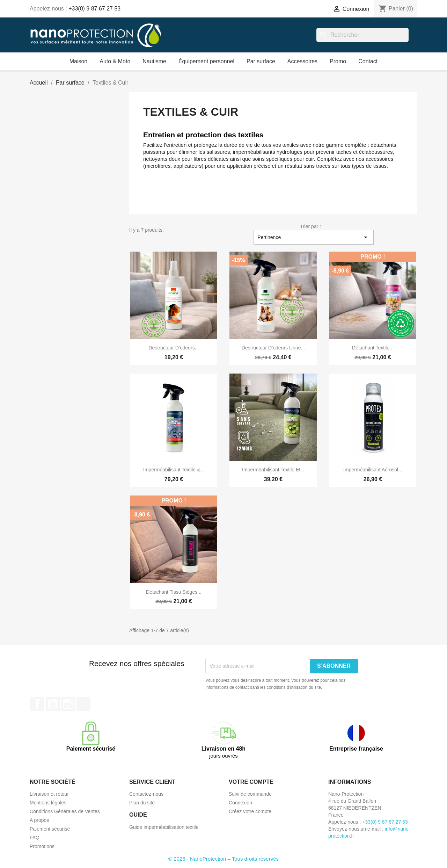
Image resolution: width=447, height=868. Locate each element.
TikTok (83, 704)
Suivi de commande (250, 794)
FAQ (35, 838)
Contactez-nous (146, 794)
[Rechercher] (362, 35)
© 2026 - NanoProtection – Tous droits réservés (223, 859)
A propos (39, 820)
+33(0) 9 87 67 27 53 (94, 9)
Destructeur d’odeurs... (174, 348)
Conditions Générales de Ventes (65, 811)
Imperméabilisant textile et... (273, 470)
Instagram (68, 704)
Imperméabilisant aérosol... (373, 470)
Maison (79, 61)
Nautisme (154, 61)
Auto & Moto (115, 61)
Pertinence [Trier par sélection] (314, 237)
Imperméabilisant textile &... (174, 470)
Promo (338, 61)
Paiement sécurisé (50, 829)
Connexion (240, 803)
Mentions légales (48, 803)
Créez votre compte (250, 811)
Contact (368, 61)
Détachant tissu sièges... (174, 592)
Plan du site (142, 803)
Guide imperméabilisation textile (164, 827)
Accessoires (302, 61)
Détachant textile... (373, 348)
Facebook (37, 704)
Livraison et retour (49, 794)
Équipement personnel (206, 61)
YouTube (53, 704)
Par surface (261, 61)
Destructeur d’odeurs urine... (273, 348)
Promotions (42, 846)
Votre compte (251, 782)
